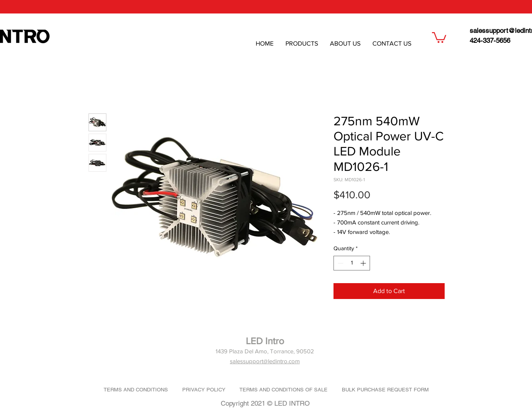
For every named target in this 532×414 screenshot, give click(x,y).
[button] (439, 37)
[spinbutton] (352, 263)
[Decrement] (340, 263)
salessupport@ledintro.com (265, 361)
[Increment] (364, 263)
